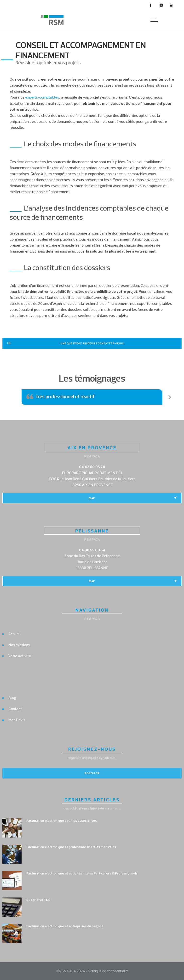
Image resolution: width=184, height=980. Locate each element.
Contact (15, 709)
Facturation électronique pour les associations (62, 821)
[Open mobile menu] (155, 20)
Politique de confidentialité (109, 971)
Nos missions (19, 645)
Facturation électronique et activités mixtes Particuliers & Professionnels (82, 873)
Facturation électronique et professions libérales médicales (71, 847)
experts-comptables (42, 97)
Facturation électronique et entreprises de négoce (65, 926)
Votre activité (20, 656)
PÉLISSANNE (92, 531)
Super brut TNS (38, 900)
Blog (12, 698)
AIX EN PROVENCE (92, 447)
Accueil (14, 634)
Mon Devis (17, 720)
